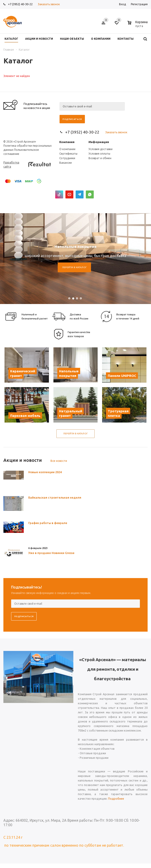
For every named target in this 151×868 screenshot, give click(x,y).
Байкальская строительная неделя (55, 497)
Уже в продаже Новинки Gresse (51, 553)
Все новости (59, 461)
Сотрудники (67, 158)
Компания (67, 142)
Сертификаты (68, 154)
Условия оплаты (99, 154)
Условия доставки (101, 149)
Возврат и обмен (100, 158)
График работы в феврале (48, 523)
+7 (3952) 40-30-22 (20, 4)
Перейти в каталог (74, 267)
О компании (67, 149)
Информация (99, 142)
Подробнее (116, 799)
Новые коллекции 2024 (45, 472)
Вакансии (66, 163)
